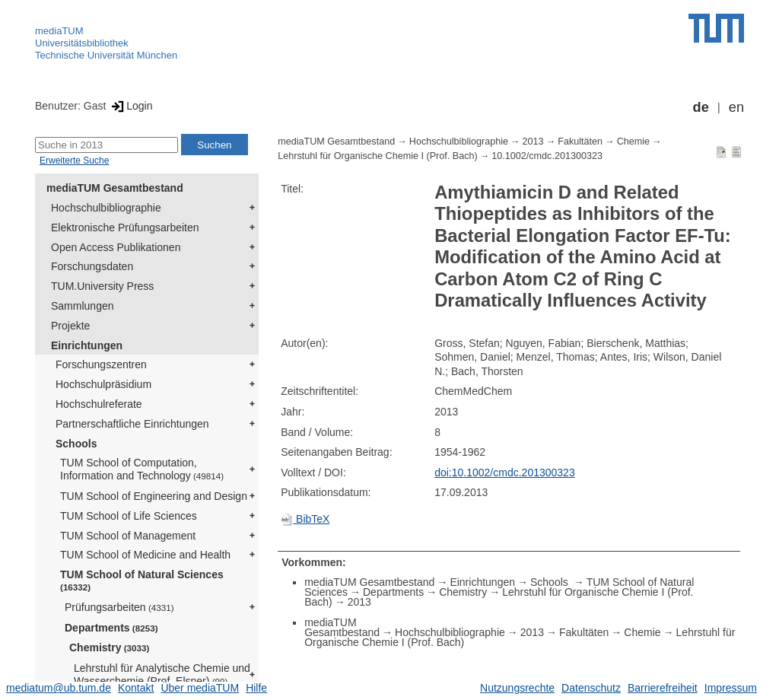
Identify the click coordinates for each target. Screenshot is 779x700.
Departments (111, 628)
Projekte (70, 326)
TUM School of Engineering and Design (154, 496)
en (736, 107)
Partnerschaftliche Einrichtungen (132, 424)
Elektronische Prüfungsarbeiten (125, 228)
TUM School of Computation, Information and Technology (142, 469)
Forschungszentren (101, 364)
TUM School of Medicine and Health (145, 555)
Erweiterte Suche (74, 161)
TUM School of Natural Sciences (142, 580)
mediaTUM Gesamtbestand (115, 188)
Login (130, 106)
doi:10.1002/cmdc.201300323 (504, 473)
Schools (76, 444)
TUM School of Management (128, 536)
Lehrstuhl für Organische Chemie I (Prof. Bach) (377, 156)
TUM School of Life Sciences (129, 516)
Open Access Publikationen (116, 247)
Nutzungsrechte (517, 688)
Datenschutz (591, 688)
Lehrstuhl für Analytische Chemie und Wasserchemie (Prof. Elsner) (162, 675)
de (701, 107)
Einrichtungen (87, 345)
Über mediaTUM (200, 688)
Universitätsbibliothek (82, 43)
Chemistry (109, 647)
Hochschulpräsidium (103, 384)
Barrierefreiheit (663, 688)
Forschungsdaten (92, 266)
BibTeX (305, 519)
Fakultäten (580, 142)
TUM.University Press (102, 286)
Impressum (731, 688)
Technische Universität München (106, 55)
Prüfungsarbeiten (119, 607)
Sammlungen (83, 306)
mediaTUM (59, 31)
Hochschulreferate (99, 404)
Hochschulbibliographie (106, 208)
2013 (533, 142)
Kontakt (136, 688)
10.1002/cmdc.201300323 (547, 156)
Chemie (633, 142)
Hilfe (256, 688)
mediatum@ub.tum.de (59, 688)
